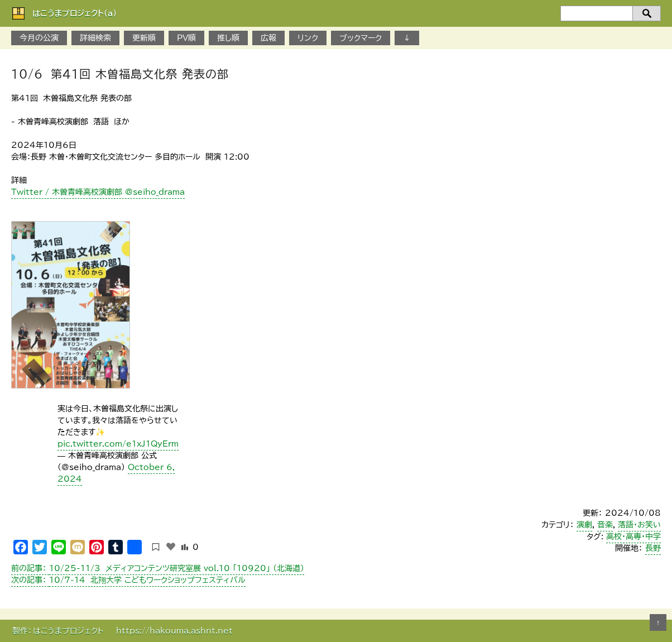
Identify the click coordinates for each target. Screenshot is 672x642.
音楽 (605, 525)
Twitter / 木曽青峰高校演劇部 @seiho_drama (98, 192)
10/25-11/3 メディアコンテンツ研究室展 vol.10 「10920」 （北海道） (158, 568)
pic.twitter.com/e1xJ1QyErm (118, 444)
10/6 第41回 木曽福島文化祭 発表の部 (120, 74)
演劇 (584, 525)
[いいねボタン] (171, 547)
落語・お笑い (639, 525)
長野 (653, 548)
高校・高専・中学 (633, 536)
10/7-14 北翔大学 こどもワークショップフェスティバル (128, 580)
